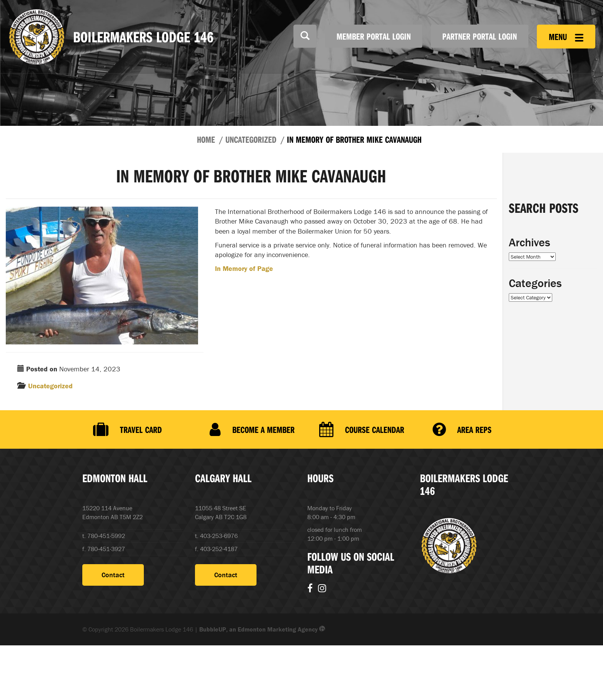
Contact (113, 575)
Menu (566, 37)
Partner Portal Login (480, 36)
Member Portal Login (374, 36)
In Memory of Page (244, 268)
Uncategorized (251, 139)
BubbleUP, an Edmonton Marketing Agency (262, 629)
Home (206, 139)
